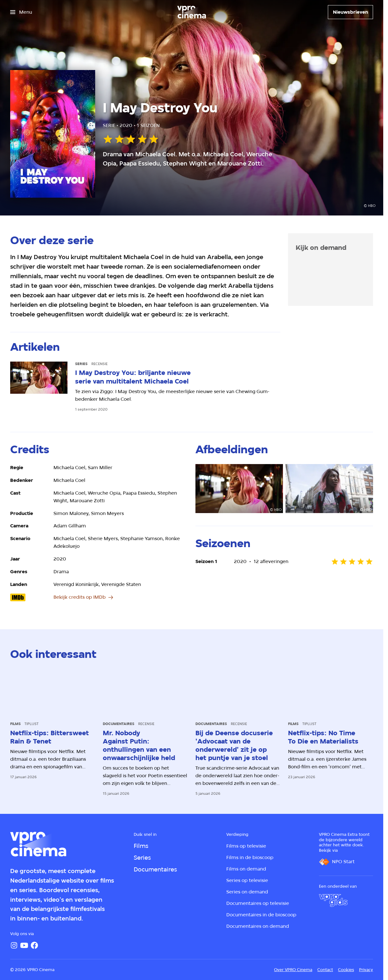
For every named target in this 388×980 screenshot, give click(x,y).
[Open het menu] (21, 12)
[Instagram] (14, 945)
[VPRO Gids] (333, 900)
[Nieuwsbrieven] (350, 12)
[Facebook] (34, 945)
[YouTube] (24, 945)
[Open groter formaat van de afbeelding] (239, 489)
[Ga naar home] (192, 12)
